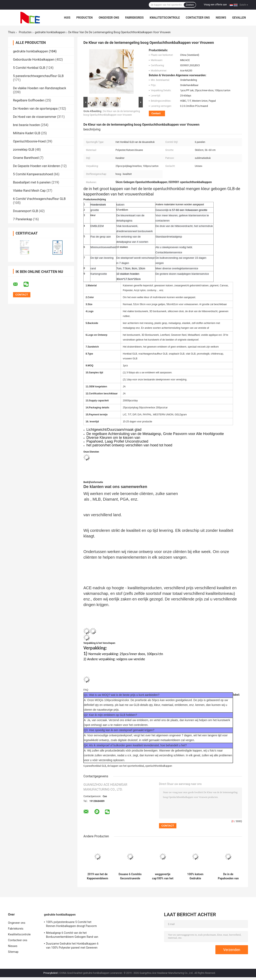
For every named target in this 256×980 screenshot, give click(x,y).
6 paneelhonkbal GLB (95, 766)
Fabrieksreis (134, 18)
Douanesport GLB (25, 211)
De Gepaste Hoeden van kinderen (36, 166)
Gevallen (239, 18)
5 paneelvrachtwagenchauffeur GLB (38, 76)
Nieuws (221, 18)
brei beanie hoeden (26, 125)
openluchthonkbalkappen (159, 766)
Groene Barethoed (26, 158)
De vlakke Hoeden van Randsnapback (40, 88)
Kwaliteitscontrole (165, 18)
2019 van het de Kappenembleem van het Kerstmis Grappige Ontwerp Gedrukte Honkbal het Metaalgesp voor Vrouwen (98, 876)
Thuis (11, 32)
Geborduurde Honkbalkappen (34, 60)
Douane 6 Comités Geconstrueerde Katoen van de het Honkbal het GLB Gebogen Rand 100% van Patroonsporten (130, 876)
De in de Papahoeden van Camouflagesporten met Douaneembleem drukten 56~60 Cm (228, 876)
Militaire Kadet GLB (27, 133)
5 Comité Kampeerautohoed (33, 174)
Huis (67, 18)
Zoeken (190, 5)
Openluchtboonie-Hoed (29, 141)
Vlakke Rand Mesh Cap (29, 191)
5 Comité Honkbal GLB (29, 68)
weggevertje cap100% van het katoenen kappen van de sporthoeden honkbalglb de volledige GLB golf (163, 876)
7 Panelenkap (23, 219)
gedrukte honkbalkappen (50, 32)
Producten (84, 18)
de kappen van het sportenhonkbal (125, 766)
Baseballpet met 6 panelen (32, 182)
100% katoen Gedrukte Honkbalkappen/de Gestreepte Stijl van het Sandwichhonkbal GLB (195, 876)
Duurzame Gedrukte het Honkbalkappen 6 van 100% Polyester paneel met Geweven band (72, 946)
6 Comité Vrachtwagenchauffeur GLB (39, 199)
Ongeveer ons (109, 18)
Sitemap (13, 952)
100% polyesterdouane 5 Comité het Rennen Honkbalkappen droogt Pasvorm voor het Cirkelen (71, 925)
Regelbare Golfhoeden (29, 100)
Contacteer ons (198, 18)
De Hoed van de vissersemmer (35, 117)
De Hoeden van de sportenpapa (35, 109)
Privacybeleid (50, 973)
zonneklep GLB (24, 150)
